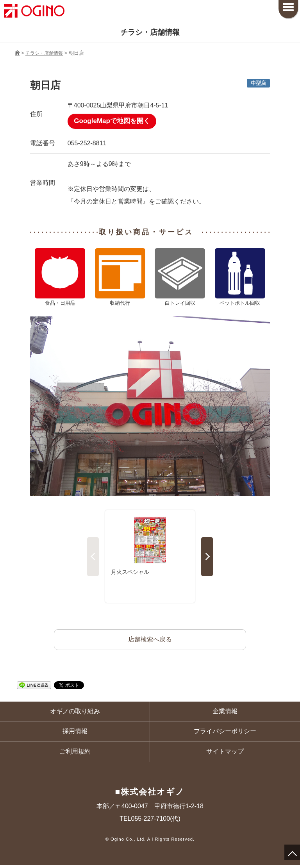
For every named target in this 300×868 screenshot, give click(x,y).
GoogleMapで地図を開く (114, 122)
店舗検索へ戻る (150, 640)
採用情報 (75, 733)
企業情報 (225, 713)
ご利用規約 (75, 754)
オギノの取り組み (75, 713)
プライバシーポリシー (225, 733)
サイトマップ (225, 754)
